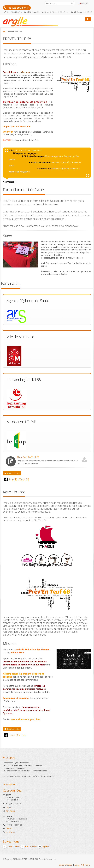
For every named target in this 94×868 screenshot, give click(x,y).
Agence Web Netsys (82, 865)
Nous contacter (12, 473)
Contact (9, 807)
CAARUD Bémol (11, 846)
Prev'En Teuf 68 (29, 846)
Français (84, 3)
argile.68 (44, 846)
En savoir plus (9, 784)
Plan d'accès (10, 811)
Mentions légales (65, 865)
